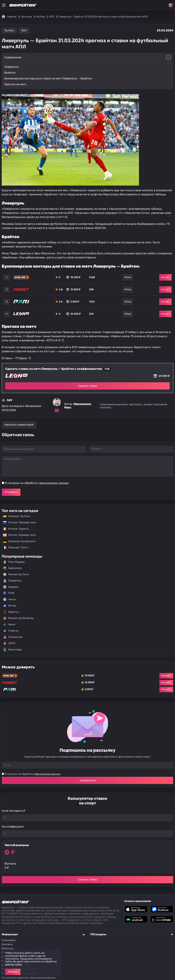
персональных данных (54, 483)
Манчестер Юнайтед (18, 618)
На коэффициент (13, 827)
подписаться (87, 780)
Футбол (9, 31)
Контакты (7, 944)
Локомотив (13, 637)
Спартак (11, 631)
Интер (10, 606)
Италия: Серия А (14, 529)
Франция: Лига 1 (14, 547)
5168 (92, 277)
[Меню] (4, 5)
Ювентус (11, 612)
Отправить (11, 492)
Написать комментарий (19, 425)
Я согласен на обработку (37, 483)
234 (91, 314)
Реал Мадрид (14, 562)
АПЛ (24, 31)
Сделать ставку (88, 386)
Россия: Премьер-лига (18, 522)
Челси (9, 599)
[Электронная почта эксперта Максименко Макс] (57, 410)
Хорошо (13, 972)
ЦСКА (9, 643)
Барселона (12, 568)
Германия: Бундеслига (18, 541)
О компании (9, 940)
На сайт (165, 277)
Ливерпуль (12, 581)
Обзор (128, 277)
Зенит (9, 624)
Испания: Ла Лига (17, 516)
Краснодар (12, 650)
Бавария (11, 587)
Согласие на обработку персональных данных (29, 978)
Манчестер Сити (16, 574)
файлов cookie (13, 964)
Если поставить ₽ (14, 811)
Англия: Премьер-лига (18, 535)
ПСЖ (9, 593)
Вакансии (7, 949)
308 (91, 290)
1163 (92, 302)
